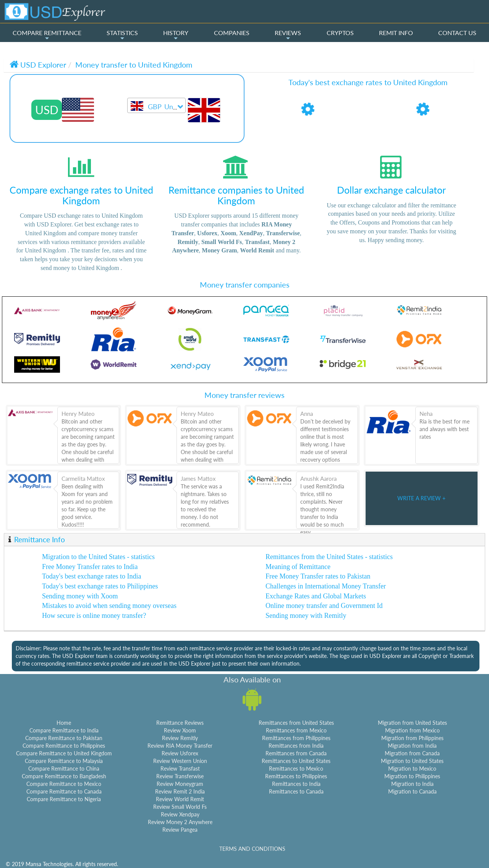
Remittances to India (296, 784)
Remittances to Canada (296, 791)
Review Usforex (180, 753)
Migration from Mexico (412, 730)
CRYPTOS (340, 33)
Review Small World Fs (180, 807)
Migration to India (412, 784)
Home (64, 723)
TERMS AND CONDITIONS (252, 849)
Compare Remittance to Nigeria (64, 799)
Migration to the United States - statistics (98, 557)
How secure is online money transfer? (94, 616)
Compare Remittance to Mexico (64, 784)
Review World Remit (180, 799)
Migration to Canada (412, 791)
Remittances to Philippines (296, 776)
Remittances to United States (296, 761)
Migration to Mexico (412, 769)
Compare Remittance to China (64, 769)
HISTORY (176, 35)
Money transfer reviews (244, 395)
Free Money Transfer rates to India (90, 567)
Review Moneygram (180, 784)
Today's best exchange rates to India (91, 576)
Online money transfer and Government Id (324, 606)
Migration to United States (412, 761)
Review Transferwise (180, 776)
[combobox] (156, 105)
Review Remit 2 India (180, 791)
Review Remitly (180, 738)
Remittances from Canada (296, 753)
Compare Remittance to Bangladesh (64, 776)
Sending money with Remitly (306, 616)
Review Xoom (180, 730)
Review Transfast (180, 769)
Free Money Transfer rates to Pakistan (318, 576)
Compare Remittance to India (64, 730)
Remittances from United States (296, 723)
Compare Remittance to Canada (64, 791)
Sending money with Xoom (80, 596)
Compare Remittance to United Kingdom (64, 753)
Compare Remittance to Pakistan (64, 738)
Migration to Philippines (412, 776)
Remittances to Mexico (296, 769)
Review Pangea (180, 830)
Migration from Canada (412, 753)
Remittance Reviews (180, 723)
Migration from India (412, 746)
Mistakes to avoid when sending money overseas (109, 606)
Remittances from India (296, 746)
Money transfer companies (245, 284)
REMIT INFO (396, 33)
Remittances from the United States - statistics (329, 557)
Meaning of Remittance (298, 567)
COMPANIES (232, 33)
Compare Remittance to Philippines (64, 746)
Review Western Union (180, 761)
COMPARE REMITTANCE (47, 35)
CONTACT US (457, 33)
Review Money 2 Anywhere (180, 822)
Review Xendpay (180, 814)
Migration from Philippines (412, 738)
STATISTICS (122, 35)
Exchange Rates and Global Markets (316, 596)
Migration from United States (412, 723)
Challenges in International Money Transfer (326, 586)
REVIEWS (288, 35)
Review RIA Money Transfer (180, 746)
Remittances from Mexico (296, 730)
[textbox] (156, 107)
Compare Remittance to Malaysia (64, 761)
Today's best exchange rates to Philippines (100, 586)
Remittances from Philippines (296, 738)
